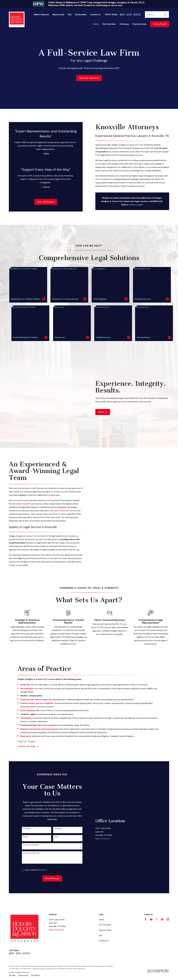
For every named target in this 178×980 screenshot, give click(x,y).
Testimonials (81, 15)
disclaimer (43, 831)
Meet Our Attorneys (89, 78)
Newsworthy (58, 15)
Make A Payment (41, 15)
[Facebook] (146, 880)
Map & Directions (103, 800)
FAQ (69, 15)
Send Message (52, 840)
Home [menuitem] (96, 24)
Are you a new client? (31, 806)
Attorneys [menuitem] (124, 24)
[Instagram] (168, 880)
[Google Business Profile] (151, 880)
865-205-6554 (130, 15)
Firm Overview (105, 886)
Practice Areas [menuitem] (140, 24)
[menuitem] (12, 936)
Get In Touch (160, 24)
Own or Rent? (28, 828)
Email (56, 798)
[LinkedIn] (162, 880)
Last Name (58, 790)
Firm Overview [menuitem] (109, 24)
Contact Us (95, 15)
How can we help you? (31, 814)
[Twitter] (157, 880)
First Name (27, 790)
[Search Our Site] (165, 15)
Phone (25, 798)
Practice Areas (105, 891)
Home (101, 881)
